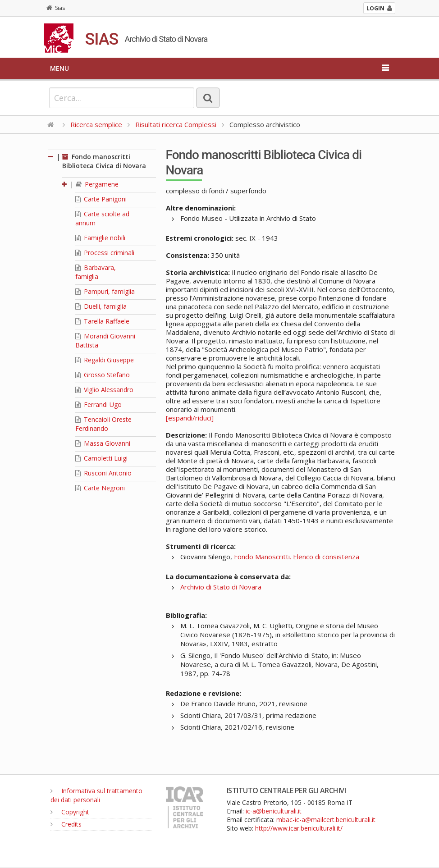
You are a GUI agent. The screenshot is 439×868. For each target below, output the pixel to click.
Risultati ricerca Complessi (177, 124)
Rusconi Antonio (103, 473)
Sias (56, 8)
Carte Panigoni (101, 199)
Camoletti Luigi (101, 458)
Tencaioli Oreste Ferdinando (103, 424)
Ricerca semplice (96, 124)
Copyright (70, 812)
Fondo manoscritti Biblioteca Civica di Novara (104, 161)
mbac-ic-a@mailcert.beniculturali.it (326, 820)
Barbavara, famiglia (96, 272)
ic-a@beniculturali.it (274, 811)
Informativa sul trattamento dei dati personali (96, 795)
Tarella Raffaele (102, 321)
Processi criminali (105, 253)
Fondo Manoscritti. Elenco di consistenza (297, 557)
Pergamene (97, 184)
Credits (66, 824)
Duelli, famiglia (101, 306)
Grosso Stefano (103, 375)
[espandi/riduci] (190, 418)
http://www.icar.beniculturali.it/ (299, 828)
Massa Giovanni (103, 443)
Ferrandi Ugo (98, 404)
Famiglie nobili (100, 238)
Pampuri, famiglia (105, 291)
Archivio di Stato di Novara (221, 587)
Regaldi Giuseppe (105, 360)
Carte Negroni (100, 488)
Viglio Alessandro (104, 390)
